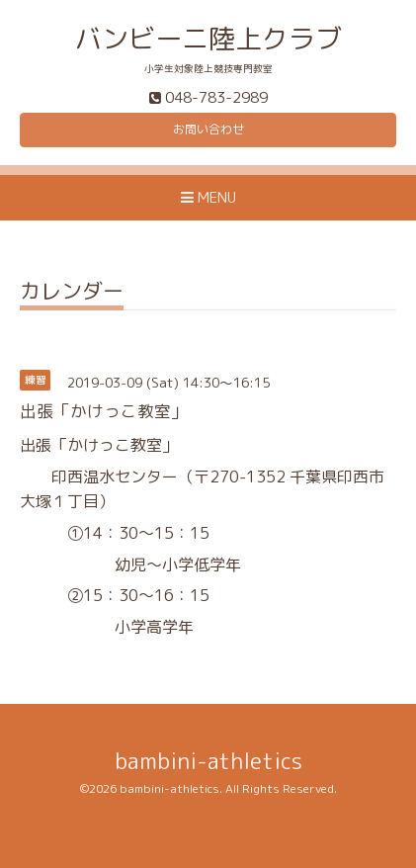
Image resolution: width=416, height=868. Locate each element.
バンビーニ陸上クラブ (208, 39)
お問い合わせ (208, 129)
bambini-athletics (208, 761)
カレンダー (72, 293)
